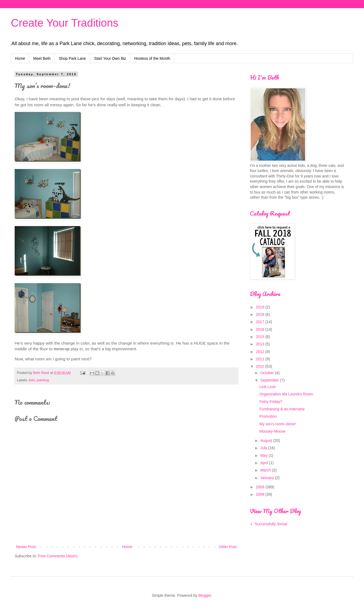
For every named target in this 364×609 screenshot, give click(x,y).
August (267, 441)
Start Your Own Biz (110, 58)
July (264, 448)
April (265, 463)
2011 (261, 359)
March (266, 470)
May (264, 455)
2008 (261, 494)
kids (32, 380)
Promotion (268, 416)
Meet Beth (42, 58)
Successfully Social (271, 524)
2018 (261, 314)
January (268, 478)
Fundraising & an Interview (282, 409)
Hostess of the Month (152, 58)
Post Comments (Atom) (58, 556)
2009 (261, 487)
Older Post (228, 547)
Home (20, 58)
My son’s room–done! (278, 424)
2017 (261, 322)
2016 (261, 329)
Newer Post (26, 547)
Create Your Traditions (65, 23)
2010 (261, 366)
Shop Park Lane (72, 58)
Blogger (205, 595)
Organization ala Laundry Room (286, 394)
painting (43, 380)
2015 (261, 337)
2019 (261, 307)
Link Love (268, 387)
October (268, 373)
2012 (261, 352)
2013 (261, 344)
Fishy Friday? (271, 402)
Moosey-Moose (272, 431)
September (270, 380)
